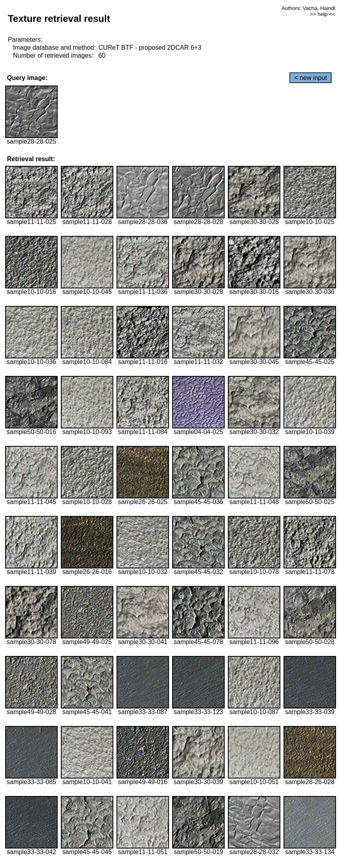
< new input (311, 78)
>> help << (322, 14)
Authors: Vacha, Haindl (308, 8)
